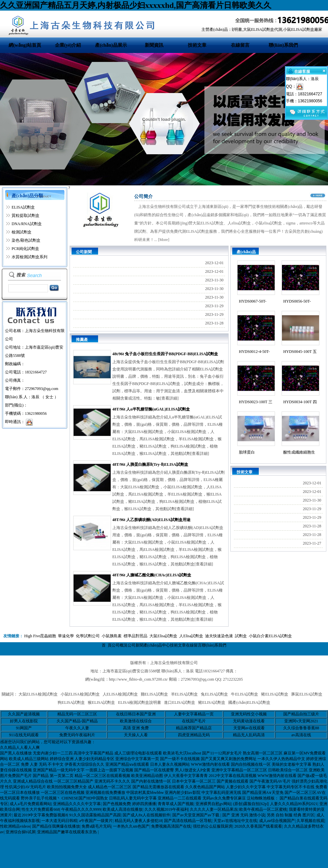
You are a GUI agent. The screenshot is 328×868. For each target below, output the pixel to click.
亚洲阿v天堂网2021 (301, 721)
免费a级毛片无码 (96, 826)
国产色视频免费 (117, 804)
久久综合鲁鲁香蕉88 (301, 728)
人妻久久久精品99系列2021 (294, 804)
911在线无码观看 (24, 735)
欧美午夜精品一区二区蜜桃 (263, 809)
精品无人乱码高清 (249, 735)
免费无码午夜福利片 (77, 735)
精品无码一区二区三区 (77, 714)
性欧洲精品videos (15, 826)
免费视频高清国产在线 (171, 826)
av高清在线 (301, 735)
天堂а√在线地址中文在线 (235, 821)
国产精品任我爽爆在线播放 (56, 826)
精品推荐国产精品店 (194, 728)
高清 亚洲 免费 (136, 728)
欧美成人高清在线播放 (123, 809)
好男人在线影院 (24, 721)
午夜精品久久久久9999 (81, 809)
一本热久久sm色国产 (131, 826)
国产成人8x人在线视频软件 (146, 815)
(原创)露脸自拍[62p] (250, 804)
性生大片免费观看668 (40, 809)
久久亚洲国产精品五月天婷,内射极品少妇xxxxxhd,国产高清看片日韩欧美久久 (136, 5)
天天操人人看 (136, 735)
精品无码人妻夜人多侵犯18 (138, 821)
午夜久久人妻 (77, 728)
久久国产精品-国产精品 (77, 721)
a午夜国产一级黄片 (96, 821)
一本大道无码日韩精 (59, 821)
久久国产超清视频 (24, 714)
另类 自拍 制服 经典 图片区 (291, 815)
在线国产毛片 (194, 721)
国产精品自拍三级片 (301, 714)
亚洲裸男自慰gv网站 (213, 804)
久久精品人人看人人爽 (20, 747)
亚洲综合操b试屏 (21, 832)
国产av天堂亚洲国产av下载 (196, 815)
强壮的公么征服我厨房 (213, 826)
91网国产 (24, 728)
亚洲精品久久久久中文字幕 (77, 804)
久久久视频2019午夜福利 (166, 809)
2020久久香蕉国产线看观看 (258, 826)
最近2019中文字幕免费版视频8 (40, 815)
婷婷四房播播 (144, 804)
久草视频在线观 (310, 821)
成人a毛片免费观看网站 (30, 804)
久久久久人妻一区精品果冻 (214, 809)
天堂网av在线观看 (249, 728)
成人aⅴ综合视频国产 (277, 821)
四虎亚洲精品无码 (194, 735)
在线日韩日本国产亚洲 (136, 714)
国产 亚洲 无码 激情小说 (244, 815)
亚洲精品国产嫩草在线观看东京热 (67, 832)
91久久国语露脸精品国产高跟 (95, 815)
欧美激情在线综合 (136, 721)
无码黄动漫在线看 (249, 721)
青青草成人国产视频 (176, 804)
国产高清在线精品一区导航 (188, 821)
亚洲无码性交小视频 (249, 714)
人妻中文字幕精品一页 (194, 714)
